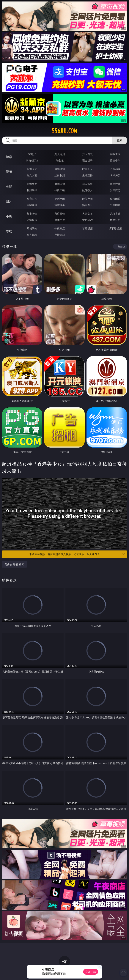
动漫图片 (115, 199)
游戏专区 (115, 154)
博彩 (9, 157)
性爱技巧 (115, 220)
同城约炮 (32, 228)
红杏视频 (32, 235)
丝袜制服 (60, 175)
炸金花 (60, 160)
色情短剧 (60, 235)
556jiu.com (64, 131)
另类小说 (60, 220)
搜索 (120, 140)
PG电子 (32, 154)
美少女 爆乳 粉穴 (14, 564)
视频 (9, 172)
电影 (9, 187)
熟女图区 (87, 205)
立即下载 (91, 972)
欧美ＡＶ (87, 169)
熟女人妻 (32, 175)
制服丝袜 (32, 190)
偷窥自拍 (32, 199)
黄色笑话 (87, 220)
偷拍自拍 (60, 184)
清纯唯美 (60, 205)
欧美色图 (87, 199)
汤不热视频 (115, 228)
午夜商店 (60, 228)
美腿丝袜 (32, 205)
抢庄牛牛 (115, 160)
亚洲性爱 (32, 184)
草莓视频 (87, 228)
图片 (9, 201)
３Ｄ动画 (115, 169)
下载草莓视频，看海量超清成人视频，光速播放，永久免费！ (77, 554)
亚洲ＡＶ (32, 169)
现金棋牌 (87, 160)
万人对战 (87, 154)
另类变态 (115, 190)
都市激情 (32, 214)
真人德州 (60, 154)
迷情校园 (32, 220)
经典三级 (60, 190)
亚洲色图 (60, 199)
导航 (9, 231)
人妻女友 (87, 214)
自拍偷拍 (60, 169)
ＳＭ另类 (115, 175)
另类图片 (115, 205)
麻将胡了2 (32, 160)
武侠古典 (115, 214)
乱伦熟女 (87, 190)
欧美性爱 (115, 184)
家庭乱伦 (60, 214)
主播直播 (87, 175)
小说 (9, 216)
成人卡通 (87, 184)
